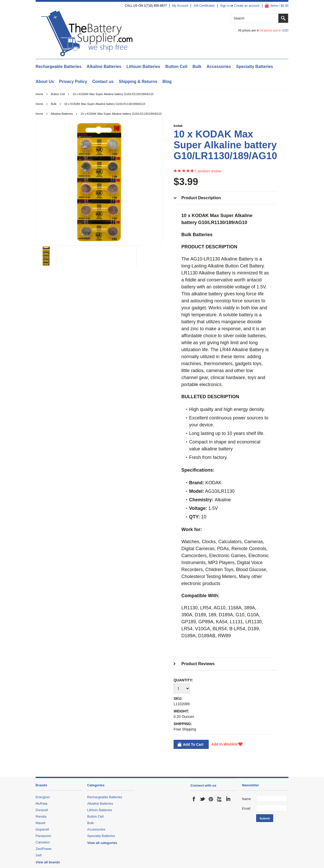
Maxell (40, 823)
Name (246, 799)
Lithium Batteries (143, 67)
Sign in (225, 6)
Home (39, 94)
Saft (39, 855)
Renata (41, 816)
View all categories (102, 843)
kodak (178, 126)
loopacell (42, 829)
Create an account (247, 6)
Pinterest (211, 799)
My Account (180, 6)
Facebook (194, 799)
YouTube (220, 799)
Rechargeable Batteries (59, 67)
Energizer (43, 797)
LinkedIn (228, 799)
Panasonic (43, 836)
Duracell (42, 810)
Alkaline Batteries (104, 67)
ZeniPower (44, 849)
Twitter (202, 799)
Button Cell (176, 67)
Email (246, 808)
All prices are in (274, 30)
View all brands (48, 862)
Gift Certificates (204, 6)
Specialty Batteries (254, 67)
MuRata (42, 804)
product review (208, 171)
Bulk (197, 67)
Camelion (43, 842)
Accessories (219, 67)
